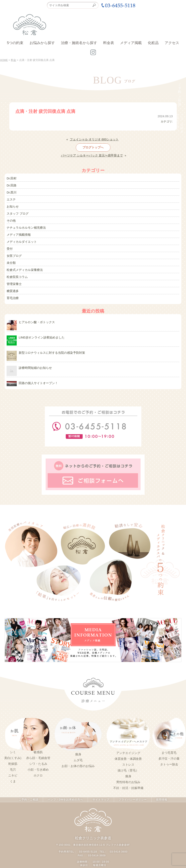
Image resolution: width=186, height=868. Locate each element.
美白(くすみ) (13, 753)
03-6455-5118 (88, 846)
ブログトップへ (93, 147)
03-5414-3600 (119, 846)
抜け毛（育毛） (128, 765)
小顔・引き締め (38, 764)
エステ (11, 198)
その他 (11, 219)
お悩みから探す (42, 43)
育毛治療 (12, 294)
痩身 (78, 749)
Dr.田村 (11, 178)
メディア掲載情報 (18, 232)
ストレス (128, 759)
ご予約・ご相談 (30, 794)
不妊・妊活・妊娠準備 (128, 783)
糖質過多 (12, 287)
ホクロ (38, 770)
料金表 (109, 43)
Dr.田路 (11, 184)
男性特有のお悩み (128, 777)
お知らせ (12, 205)
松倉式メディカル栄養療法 (24, 266)
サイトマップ (100, 794)
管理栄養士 (14, 280)
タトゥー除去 (169, 759)
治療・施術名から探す (79, 43)
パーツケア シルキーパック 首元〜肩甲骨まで (92, 155)
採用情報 (160, 794)
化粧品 (153, 43)
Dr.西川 (11, 191)
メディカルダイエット (21, 239)
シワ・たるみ (38, 759)
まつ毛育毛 (169, 748)
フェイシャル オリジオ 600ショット (94, 139)
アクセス (172, 43)
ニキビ (13, 770)
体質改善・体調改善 (128, 754)
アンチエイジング (128, 748)
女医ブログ (14, 253)
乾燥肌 (13, 759)
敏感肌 (38, 747)
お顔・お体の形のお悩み (78, 761)
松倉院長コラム (16, 273)
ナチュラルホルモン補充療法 (25, 225)
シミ (13, 747)
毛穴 (13, 764)
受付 (9, 246)
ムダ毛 (78, 755)
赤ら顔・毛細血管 (38, 753)
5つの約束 (15, 43)
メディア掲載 (131, 43)
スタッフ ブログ (17, 212)
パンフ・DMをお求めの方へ (66, 794)
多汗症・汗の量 (169, 754)
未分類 (11, 260)
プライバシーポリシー (132, 794)
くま (13, 776)
